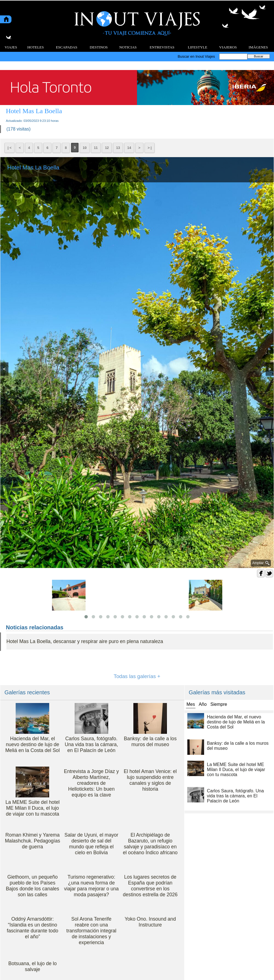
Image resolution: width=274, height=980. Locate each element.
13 (118, 148)
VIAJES (11, 47)
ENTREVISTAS (162, 47)
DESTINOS (99, 47)
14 (129, 148)
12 (107, 148)
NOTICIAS (128, 47)
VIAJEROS (228, 47)
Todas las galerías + (137, 676)
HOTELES (35, 47)
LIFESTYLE (198, 47)
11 (96, 148)
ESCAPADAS (67, 47)
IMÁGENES (258, 47)
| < (10, 148)
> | (150, 148)
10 (85, 148)
